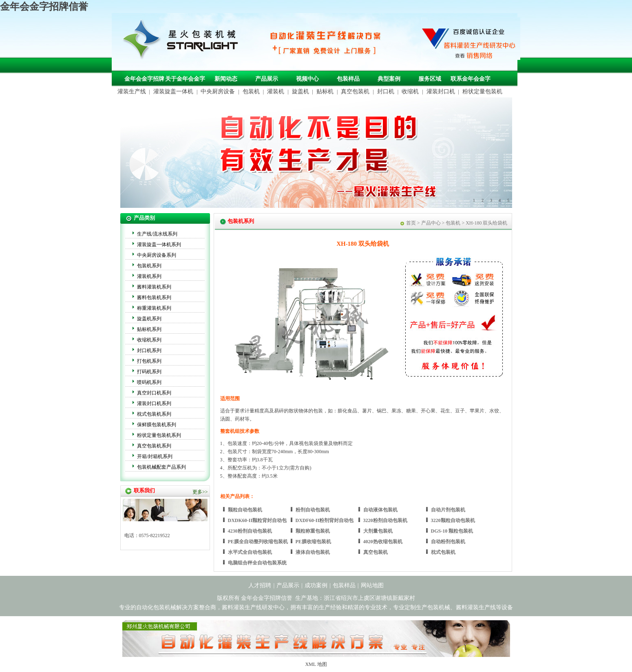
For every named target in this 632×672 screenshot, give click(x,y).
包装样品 (348, 79)
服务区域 (430, 79)
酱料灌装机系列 (154, 287)
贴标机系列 (149, 329)
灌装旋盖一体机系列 (159, 245)
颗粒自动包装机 (245, 510)
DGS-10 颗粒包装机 (452, 531)
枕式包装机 (443, 552)
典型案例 (389, 79)
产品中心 (431, 223)
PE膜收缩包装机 (313, 542)
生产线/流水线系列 (157, 234)
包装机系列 (149, 266)
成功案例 (316, 585)
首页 (411, 223)
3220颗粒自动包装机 (453, 520)
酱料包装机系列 (154, 297)
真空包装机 (355, 91)
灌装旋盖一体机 (173, 91)
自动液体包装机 (380, 510)
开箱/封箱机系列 (155, 456)
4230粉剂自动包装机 (250, 531)
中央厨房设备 (218, 91)
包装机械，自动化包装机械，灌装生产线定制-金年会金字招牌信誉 (183, 41)
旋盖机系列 (149, 319)
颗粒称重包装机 (313, 531)
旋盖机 (301, 91)
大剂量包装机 (378, 531)
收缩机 (410, 91)
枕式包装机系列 (154, 414)
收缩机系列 (149, 340)
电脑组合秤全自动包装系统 (257, 563)
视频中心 (307, 79)
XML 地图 (316, 664)
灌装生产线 (132, 91)
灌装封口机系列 (154, 403)
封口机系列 (149, 350)
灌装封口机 (441, 91)
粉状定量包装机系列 (159, 435)
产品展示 (267, 79)
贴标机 (325, 91)
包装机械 (439, 607)
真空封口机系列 (154, 393)
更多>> (200, 492)
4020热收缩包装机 (383, 542)
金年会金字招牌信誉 (44, 7)
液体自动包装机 (313, 552)
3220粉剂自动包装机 (385, 520)
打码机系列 (149, 372)
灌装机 (276, 91)
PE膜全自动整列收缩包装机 (258, 542)
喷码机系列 (149, 382)
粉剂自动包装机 (313, 510)
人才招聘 (260, 585)
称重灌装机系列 (154, 308)
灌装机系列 (149, 276)
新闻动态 (226, 79)
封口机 (386, 91)
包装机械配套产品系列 (161, 467)
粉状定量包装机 (482, 91)
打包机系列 (149, 361)
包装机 (251, 91)
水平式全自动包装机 (250, 552)
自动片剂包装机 (448, 510)
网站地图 (372, 585)
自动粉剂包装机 (448, 542)
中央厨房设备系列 (157, 255)
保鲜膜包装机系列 (157, 425)
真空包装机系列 (154, 446)
